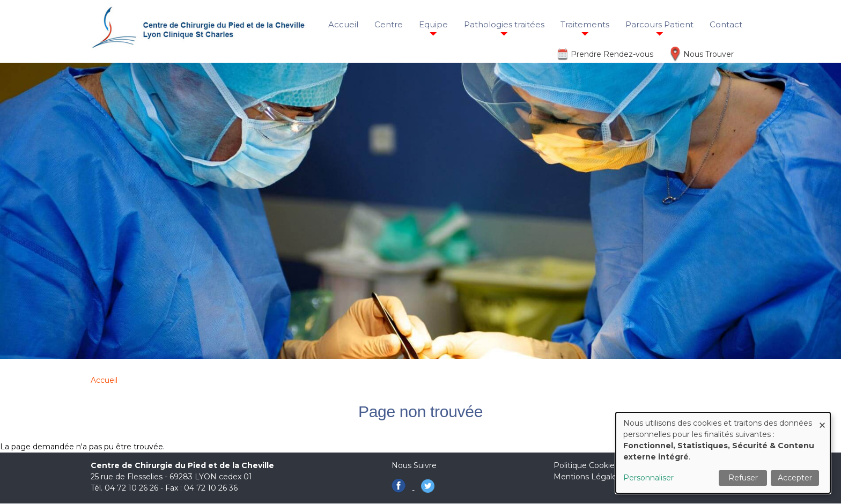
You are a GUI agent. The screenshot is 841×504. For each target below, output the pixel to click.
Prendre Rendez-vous (612, 54)
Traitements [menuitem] (585, 24)
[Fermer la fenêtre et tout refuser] (822, 419)
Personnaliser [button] (648, 478)
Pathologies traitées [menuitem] (504, 24)
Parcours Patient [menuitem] (659, 24)
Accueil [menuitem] (343, 24)
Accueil (104, 380)
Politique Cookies (586, 465)
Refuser (743, 478)
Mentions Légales (587, 477)
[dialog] (723, 453)
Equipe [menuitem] (433, 24)
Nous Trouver (709, 54)
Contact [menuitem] (726, 24)
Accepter (795, 478)
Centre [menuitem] (389, 24)
